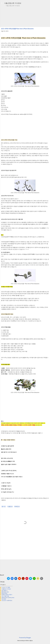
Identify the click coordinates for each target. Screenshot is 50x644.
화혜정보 (17, 506)
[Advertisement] (25, 17)
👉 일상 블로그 (4, 590)
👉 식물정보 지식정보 (5, 589)
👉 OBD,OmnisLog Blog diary (7, 598)
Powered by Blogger (25, 638)
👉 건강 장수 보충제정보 (6, 600)
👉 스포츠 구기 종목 (5, 587)
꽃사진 (4, 506)
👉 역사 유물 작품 (4, 596)
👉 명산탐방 (3, 599)
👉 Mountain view (4, 592)
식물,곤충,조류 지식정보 (13, 3)
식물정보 (10, 506)
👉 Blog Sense (4, 593)
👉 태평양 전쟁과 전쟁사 (6, 595)
